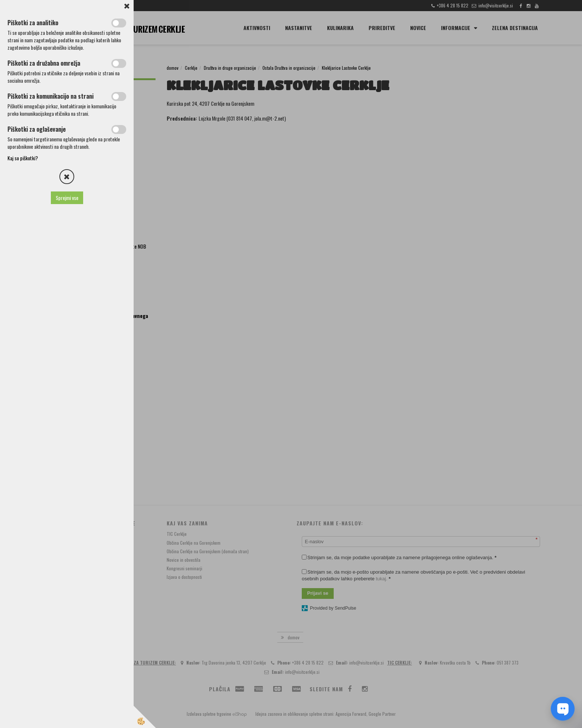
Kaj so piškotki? (23, 158)
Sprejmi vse (67, 198)
